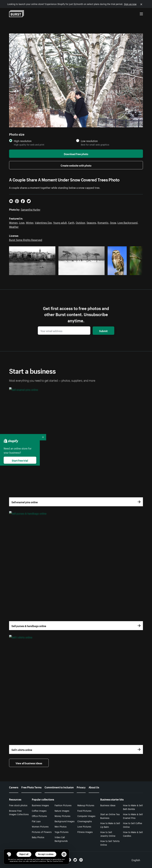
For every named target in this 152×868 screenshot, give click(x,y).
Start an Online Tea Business (110, 816)
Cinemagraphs (85, 821)
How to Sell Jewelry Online (108, 834)
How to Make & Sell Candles (133, 834)
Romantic (103, 222)
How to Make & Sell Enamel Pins (133, 816)
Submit (103, 331)
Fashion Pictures (63, 805)
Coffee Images (39, 811)
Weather (14, 226)
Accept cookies (46, 854)
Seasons (91, 222)
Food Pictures (84, 811)
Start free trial (20, 460)
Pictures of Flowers (42, 832)
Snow (113, 222)
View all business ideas (29, 763)
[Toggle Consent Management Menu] (9, 854)
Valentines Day (43, 222)
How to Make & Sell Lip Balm (110, 825)
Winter (30, 222)
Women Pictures (40, 826)
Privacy (81, 787)
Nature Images (62, 811)
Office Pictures (39, 816)
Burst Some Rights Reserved (26, 239)
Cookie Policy (58, 861)
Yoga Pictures (62, 832)
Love (22, 222)
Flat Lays (36, 821)
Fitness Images (85, 832)
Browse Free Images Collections (19, 812)
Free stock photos (18, 805)
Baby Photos (38, 837)
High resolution (23, 141)
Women (13, 222)
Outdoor (80, 222)
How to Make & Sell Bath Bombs (133, 807)
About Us (94, 787)
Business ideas (108, 805)
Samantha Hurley (31, 209)
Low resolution (89, 141)
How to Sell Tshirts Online (110, 843)
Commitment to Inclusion (59, 787)
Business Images (40, 805)
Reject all (24, 854)
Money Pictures (62, 816)
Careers (14, 787)
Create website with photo (76, 165)
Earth (71, 222)
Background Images (65, 821)
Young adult (60, 222)
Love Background (127, 222)
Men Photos (61, 826)
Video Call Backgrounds (61, 839)
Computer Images (86, 816)
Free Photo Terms (31, 787)
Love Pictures (84, 826)
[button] (9, 854)
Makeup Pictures (86, 805)
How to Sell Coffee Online (133, 825)
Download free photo (76, 154)
